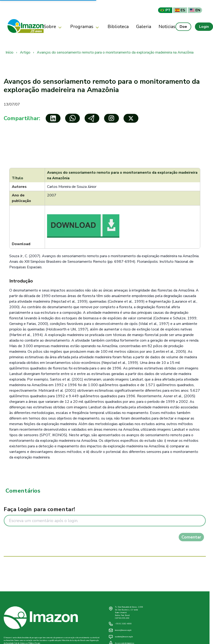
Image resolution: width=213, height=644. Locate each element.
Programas (85, 27)
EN (195, 10)
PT (165, 10)
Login (204, 27)
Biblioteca (118, 27)
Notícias (167, 27)
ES (180, 10)
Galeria (144, 27)
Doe (183, 27)
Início (10, 52)
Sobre (53, 27)
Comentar (191, 537)
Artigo (25, 52)
